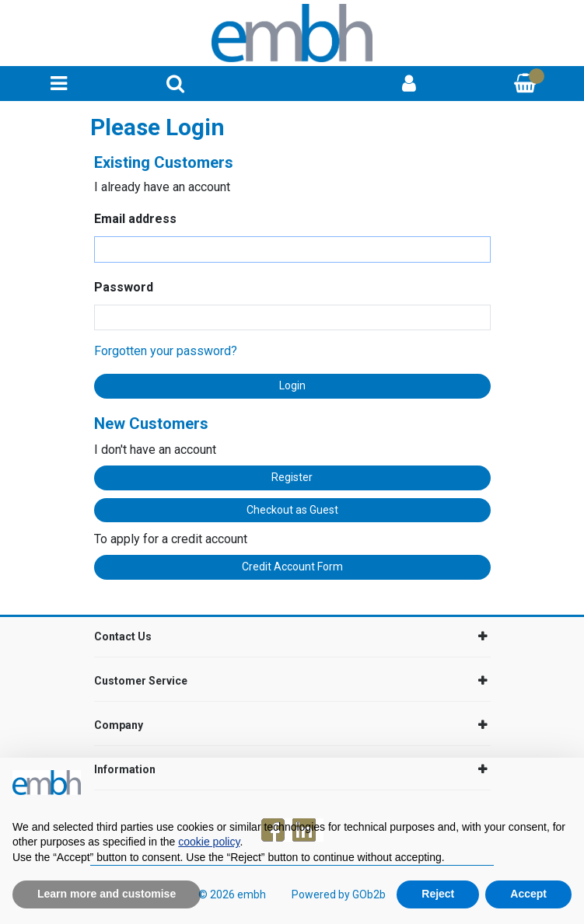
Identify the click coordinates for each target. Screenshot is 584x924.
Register (292, 477)
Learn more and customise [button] (107, 894)
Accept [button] (528, 894)
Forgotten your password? (166, 351)
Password (124, 287)
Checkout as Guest (292, 510)
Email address (135, 219)
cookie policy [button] (209, 842)
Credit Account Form (292, 567)
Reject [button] (438, 894)
